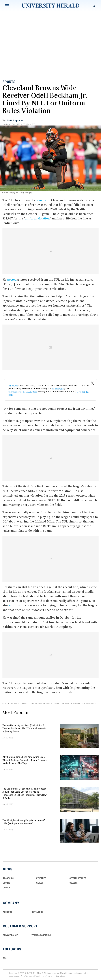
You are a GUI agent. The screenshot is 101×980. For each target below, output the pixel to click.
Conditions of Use (43, 976)
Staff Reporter (15, 120)
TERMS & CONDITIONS (41, 935)
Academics (8, 878)
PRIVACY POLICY (10, 935)
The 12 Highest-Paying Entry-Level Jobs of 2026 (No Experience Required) (24, 822)
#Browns (13, 385)
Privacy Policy (60, 976)
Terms (28, 976)
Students (41, 878)
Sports (9, 82)
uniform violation (37, 218)
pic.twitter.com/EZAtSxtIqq (23, 391)
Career (40, 883)
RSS (5, 958)
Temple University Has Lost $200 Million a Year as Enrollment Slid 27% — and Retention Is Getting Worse (25, 728)
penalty (41, 200)
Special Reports (78, 878)
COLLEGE (73, 883)
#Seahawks (58, 388)
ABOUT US (7, 912)
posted (12, 280)
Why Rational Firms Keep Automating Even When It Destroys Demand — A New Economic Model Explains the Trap (25, 760)
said (12, 605)
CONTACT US (37, 912)
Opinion (7, 888)
